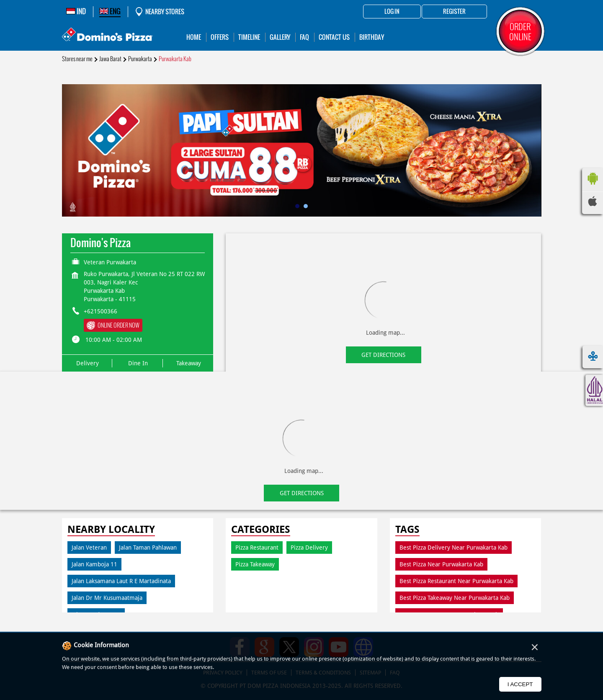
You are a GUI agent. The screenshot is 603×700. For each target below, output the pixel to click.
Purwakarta (140, 59)
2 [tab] (306, 206)
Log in (392, 12)
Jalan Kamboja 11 (94, 564)
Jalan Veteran (89, 548)
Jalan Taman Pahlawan (148, 548)
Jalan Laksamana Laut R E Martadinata (121, 581)
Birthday (372, 37)
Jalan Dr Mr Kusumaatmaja (107, 598)
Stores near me (77, 59)
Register (454, 12)
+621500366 (100, 311)
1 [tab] (297, 206)
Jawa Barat (110, 59)
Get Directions (383, 355)
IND (76, 11)
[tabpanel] (302, 150)
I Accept (520, 684)
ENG (110, 11)
